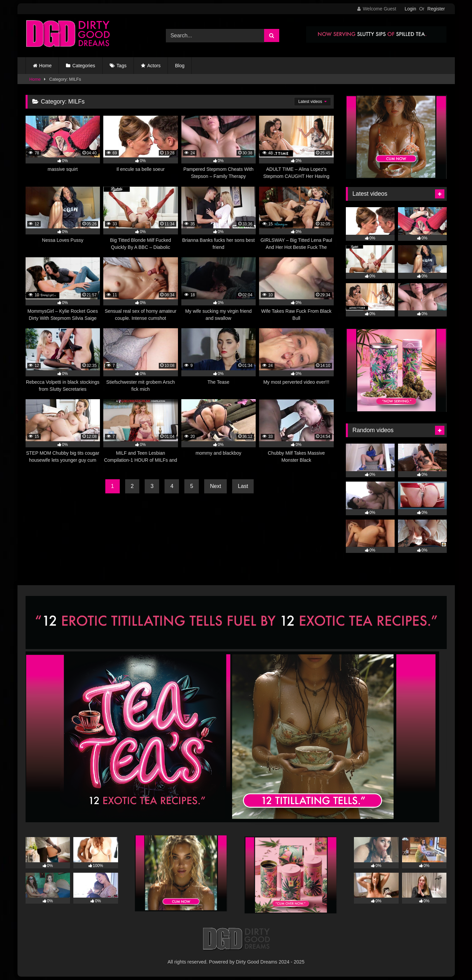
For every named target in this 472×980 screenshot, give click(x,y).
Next (215, 486)
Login (410, 9)
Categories (84, 66)
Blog (180, 66)
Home (45, 66)
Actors (154, 66)
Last (243, 486)
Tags (121, 66)
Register (436, 9)
